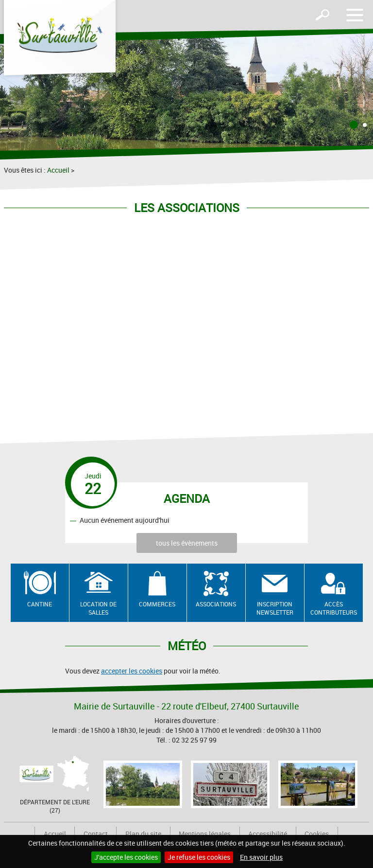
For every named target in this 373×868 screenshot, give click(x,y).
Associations (216, 604)
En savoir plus (261, 857)
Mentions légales (205, 834)
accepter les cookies (132, 671)
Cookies (317, 834)
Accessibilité (268, 834)
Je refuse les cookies (199, 857)
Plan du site (143, 834)
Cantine (40, 604)
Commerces (157, 604)
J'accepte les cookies (126, 857)
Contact (96, 834)
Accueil (58, 170)
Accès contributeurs (334, 608)
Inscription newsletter (275, 608)
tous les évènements (187, 543)
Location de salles (98, 608)
